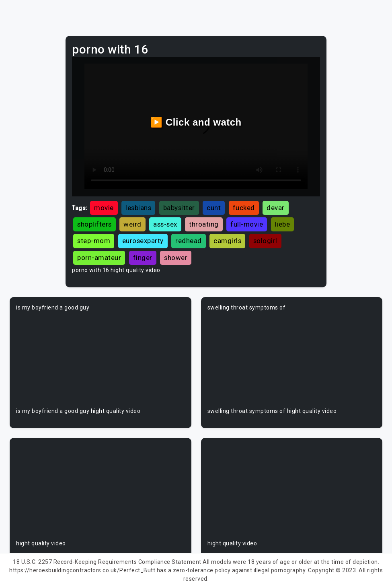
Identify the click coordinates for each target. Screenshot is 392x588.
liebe (283, 224)
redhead (189, 241)
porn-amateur (99, 258)
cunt (214, 208)
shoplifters (94, 224)
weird (132, 224)
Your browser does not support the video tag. (101, 359)
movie (104, 208)
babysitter (179, 208)
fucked (244, 208)
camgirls (227, 241)
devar (276, 208)
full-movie (247, 224)
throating (204, 224)
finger (143, 258)
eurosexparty (143, 241)
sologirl (265, 241)
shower (176, 258)
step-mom (94, 241)
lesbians (138, 208)
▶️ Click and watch (196, 122)
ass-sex (165, 224)
